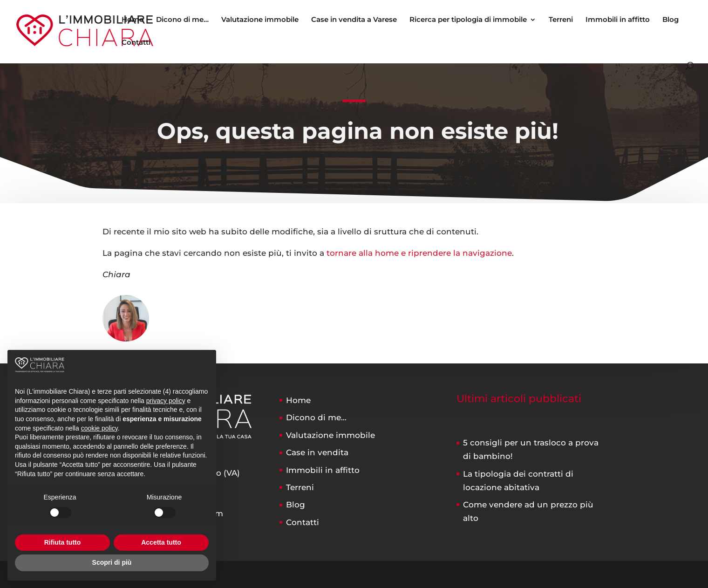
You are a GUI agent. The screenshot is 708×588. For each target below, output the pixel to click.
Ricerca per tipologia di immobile (468, 20)
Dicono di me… (182, 20)
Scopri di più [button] (112, 562)
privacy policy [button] (166, 401)
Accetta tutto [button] (161, 542)
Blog (671, 20)
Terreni (561, 20)
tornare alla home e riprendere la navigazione (419, 253)
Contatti (136, 43)
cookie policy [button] (99, 428)
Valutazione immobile (260, 20)
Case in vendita (317, 452)
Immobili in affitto (618, 20)
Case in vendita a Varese (354, 20)
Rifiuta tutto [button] (63, 542)
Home (133, 20)
